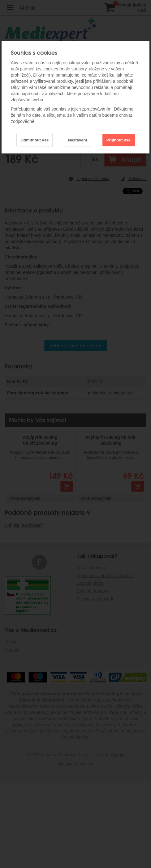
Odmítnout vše (35, 140)
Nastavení (78, 140)
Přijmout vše (119, 140)
